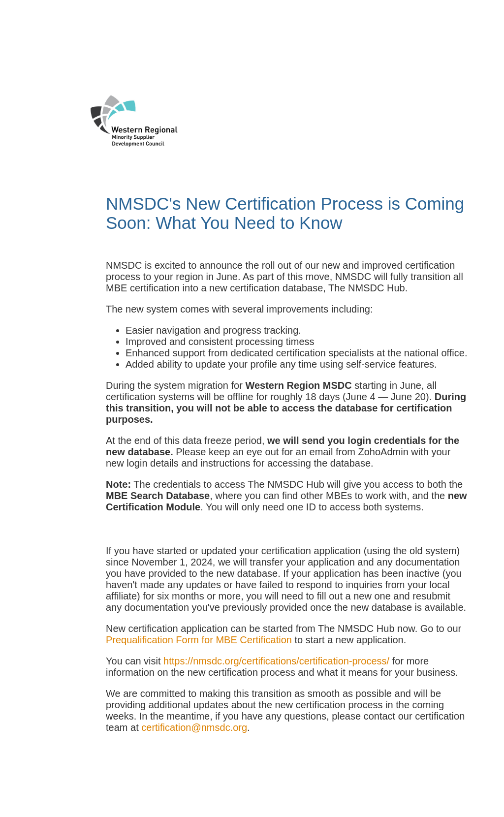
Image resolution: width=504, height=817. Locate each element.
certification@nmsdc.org (194, 727)
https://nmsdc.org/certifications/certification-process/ (276, 661)
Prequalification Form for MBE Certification (199, 640)
